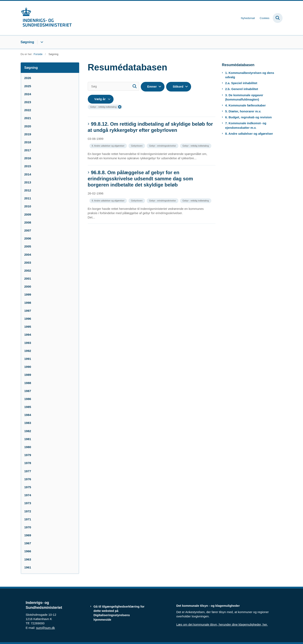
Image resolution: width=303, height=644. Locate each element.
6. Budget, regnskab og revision (249, 117)
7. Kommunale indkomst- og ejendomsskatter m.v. (246, 125)
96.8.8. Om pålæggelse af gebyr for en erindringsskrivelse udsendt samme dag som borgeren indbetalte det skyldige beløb (140, 179)
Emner (152, 86)
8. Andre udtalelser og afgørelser (249, 134)
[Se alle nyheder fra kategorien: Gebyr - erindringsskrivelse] (163, 145)
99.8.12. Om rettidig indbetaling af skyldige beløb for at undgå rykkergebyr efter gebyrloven (150, 127)
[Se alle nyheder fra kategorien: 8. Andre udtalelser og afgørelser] (109, 145)
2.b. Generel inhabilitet (242, 89)
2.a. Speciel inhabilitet (241, 83)
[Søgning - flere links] (41, 42)
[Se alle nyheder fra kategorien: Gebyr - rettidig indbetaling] (196, 145)
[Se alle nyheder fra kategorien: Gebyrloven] (137, 145)
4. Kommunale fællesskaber (246, 105)
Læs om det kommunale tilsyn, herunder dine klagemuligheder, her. (222, 624)
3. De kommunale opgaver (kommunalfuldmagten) (244, 97)
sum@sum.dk (45, 628)
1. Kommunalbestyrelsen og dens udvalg (250, 75)
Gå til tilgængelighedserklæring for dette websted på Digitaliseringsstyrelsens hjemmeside (119, 613)
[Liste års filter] (101, 99)
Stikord (178, 86)
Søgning (27, 42)
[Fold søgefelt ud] (278, 18)
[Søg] (113, 86)
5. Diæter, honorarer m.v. (243, 111)
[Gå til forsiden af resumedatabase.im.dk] (46, 18)
